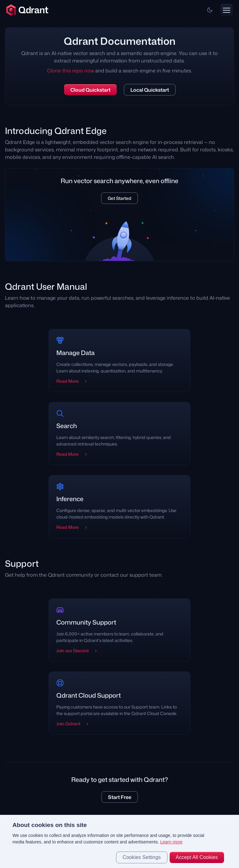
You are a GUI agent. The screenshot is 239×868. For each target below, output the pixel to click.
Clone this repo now (70, 71)
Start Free (120, 797)
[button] (210, 10)
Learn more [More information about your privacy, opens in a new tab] (171, 842)
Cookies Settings (142, 857)
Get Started (119, 198)
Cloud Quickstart (90, 90)
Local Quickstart (150, 90)
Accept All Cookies (197, 857)
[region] (119, 841)
